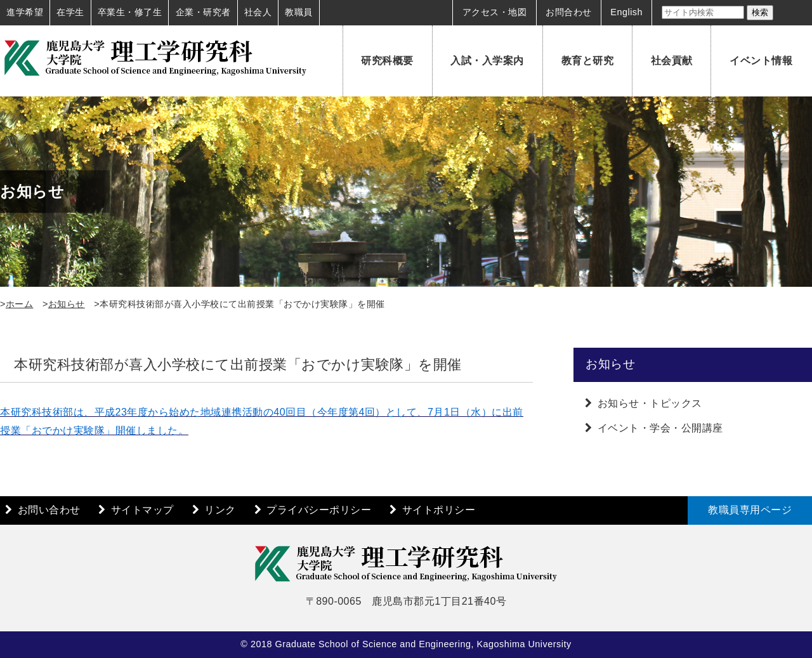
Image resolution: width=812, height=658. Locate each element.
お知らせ (67, 304)
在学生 (70, 12)
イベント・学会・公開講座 (660, 428)
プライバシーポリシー (319, 510)
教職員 (299, 12)
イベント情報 (761, 61)
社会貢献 (672, 61)
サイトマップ (142, 510)
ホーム (20, 304)
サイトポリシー (439, 510)
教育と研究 (588, 61)
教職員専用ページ (750, 510)
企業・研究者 (203, 12)
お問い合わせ (49, 510)
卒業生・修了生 (130, 12)
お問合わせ (569, 12)
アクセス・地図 (495, 12)
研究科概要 (387, 61)
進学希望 (25, 12)
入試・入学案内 (487, 61)
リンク (220, 510)
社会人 (258, 12)
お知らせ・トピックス (650, 403)
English (626, 12)
